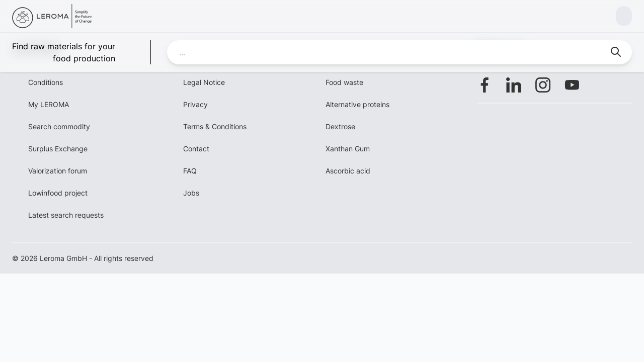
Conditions (46, 82)
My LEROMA (49, 104)
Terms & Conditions (215, 126)
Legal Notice (204, 82)
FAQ (190, 171)
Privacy (195, 104)
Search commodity (59, 126)
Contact (196, 149)
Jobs (191, 193)
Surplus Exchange (58, 149)
